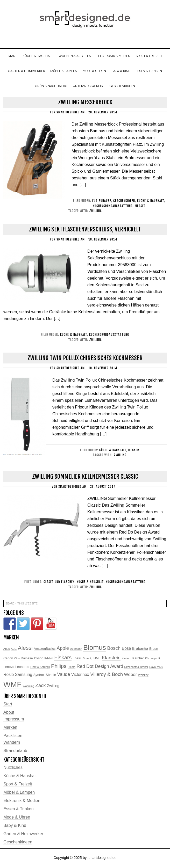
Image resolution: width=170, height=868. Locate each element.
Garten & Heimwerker (23, 835)
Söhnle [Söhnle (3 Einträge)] (51, 676)
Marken (10, 728)
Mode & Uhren (17, 818)
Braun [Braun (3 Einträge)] (154, 650)
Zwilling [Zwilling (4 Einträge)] (53, 687)
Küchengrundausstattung (113, 207)
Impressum (14, 720)
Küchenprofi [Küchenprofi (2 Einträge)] (153, 660)
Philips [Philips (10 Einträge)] (59, 667)
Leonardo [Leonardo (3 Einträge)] (22, 668)
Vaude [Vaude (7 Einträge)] (63, 675)
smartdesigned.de (85, 20)
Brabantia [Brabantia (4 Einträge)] (140, 650)
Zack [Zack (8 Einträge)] (40, 687)
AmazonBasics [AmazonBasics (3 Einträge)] (45, 650)
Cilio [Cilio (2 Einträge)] (17, 660)
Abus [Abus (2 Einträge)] (6, 650)
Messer (140, 207)
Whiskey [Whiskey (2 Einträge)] (143, 676)
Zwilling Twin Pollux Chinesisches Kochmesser (85, 359)
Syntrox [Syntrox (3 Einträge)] (39, 676)
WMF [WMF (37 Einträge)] (12, 686)
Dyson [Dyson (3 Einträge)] (39, 660)
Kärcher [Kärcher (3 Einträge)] (138, 660)
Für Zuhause (102, 202)
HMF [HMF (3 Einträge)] (97, 660)
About (9, 713)
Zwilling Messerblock (85, 103)
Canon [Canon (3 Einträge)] (8, 660)
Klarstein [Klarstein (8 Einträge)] (111, 659)
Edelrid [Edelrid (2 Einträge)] (49, 660)
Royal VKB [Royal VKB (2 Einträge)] (156, 668)
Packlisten (13, 737)
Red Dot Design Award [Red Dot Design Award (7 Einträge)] (100, 668)
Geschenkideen (124, 202)
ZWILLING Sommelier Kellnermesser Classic (85, 478)
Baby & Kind (15, 826)
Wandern (12, 743)
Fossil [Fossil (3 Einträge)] (77, 660)
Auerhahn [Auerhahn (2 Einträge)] (76, 650)
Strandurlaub (15, 752)
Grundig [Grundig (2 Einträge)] (87, 660)
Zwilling (95, 212)
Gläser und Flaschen (59, 583)
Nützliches (13, 768)
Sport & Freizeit (18, 785)
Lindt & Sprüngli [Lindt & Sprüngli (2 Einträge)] (40, 668)
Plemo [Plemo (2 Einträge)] (72, 668)
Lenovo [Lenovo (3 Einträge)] (9, 668)
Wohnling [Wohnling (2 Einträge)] (29, 687)
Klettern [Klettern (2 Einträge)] (127, 660)
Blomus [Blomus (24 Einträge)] (95, 649)
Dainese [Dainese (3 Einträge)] (27, 660)
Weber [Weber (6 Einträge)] (131, 676)
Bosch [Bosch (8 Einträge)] (114, 649)
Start (8, 705)
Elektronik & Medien (22, 802)
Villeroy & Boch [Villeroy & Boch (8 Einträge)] (107, 675)
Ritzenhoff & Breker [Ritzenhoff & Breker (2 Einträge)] (136, 668)
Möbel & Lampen (19, 793)
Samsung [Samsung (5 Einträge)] (24, 676)
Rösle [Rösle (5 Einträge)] (9, 676)
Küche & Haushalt (151, 202)
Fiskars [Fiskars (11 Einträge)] (63, 659)
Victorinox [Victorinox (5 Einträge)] (80, 676)
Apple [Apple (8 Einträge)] (63, 649)
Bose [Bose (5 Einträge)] (126, 650)
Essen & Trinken (19, 810)
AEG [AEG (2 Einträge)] (14, 650)
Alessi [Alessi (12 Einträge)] (25, 649)
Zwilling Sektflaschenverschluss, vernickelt (85, 231)
